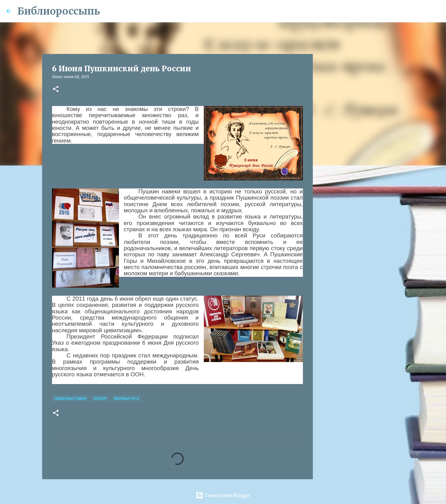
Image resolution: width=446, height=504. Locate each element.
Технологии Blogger (223, 495)
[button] (56, 89)
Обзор (100, 398)
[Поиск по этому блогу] (409, 11)
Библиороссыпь (59, 11)
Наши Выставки (70, 398)
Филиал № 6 (126, 398)
